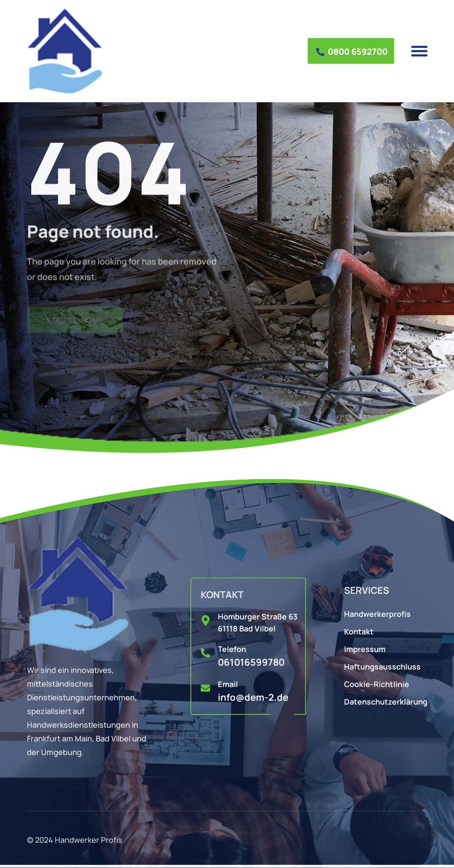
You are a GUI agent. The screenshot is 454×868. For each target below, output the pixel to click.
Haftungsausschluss (382, 666)
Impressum (365, 648)
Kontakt (359, 631)
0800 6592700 (352, 51)
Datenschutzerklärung (386, 701)
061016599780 (251, 662)
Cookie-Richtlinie (377, 683)
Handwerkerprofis (377, 613)
